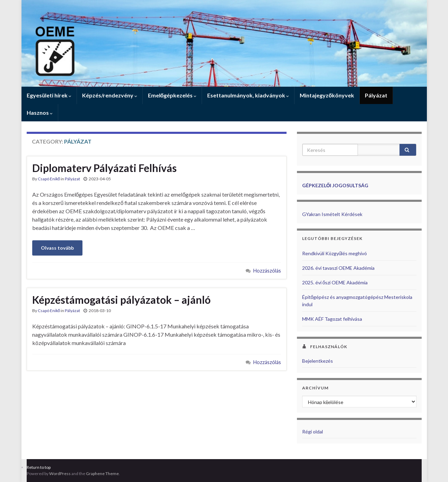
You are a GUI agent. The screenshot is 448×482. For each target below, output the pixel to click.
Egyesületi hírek (49, 95)
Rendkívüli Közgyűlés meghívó (335, 253)
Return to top (39, 467)
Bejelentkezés (318, 361)
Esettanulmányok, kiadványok (248, 95)
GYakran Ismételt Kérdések (332, 214)
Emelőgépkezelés (172, 95)
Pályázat (376, 95)
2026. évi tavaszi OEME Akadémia (338, 268)
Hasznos (40, 113)
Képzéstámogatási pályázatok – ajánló (121, 300)
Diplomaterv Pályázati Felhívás (104, 168)
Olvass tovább (57, 248)
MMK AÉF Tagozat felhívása (332, 319)
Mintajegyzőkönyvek (327, 95)
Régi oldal (313, 432)
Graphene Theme (102, 474)
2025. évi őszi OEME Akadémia (335, 282)
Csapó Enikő (49, 179)
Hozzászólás (267, 271)
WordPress (60, 474)
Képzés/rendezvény (110, 95)
